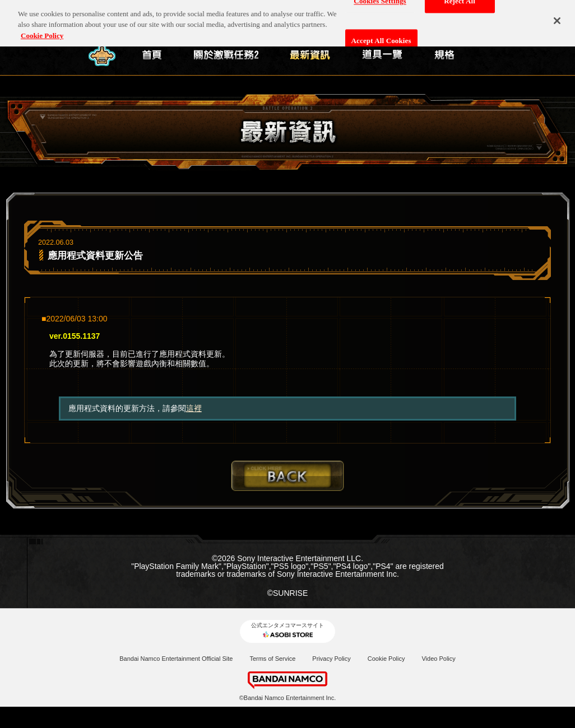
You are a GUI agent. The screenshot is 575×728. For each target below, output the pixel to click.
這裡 (194, 408)
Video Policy (438, 659)
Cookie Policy (386, 659)
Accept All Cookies (381, 36)
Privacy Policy (331, 659)
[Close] (557, 16)
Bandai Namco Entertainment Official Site (176, 659)
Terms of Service (272, 659)
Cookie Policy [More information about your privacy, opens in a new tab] (42, 31)
